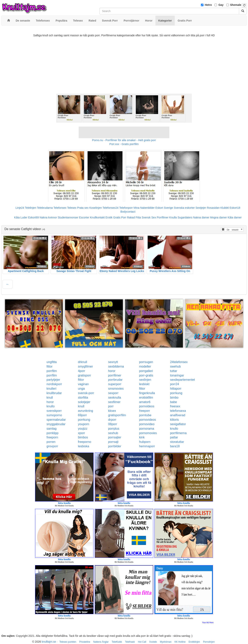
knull (50, 398)
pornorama (147, 429)
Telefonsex (60, 208)
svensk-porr (86, 393)
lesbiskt (144, 384)
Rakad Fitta (134, 217)
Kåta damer (235, 217)
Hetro (208, 5)
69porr (82, 415)
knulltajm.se (49, 642)
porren (51, 442)
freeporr (145, 411)
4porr (81, 371)
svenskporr (54, 411)
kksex (112, 411)
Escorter (84, 217)
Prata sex (83, 208)
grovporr (52, 446)
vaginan (83, 384)
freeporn (52, 437)
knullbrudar (54, 393)
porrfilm (52, 371)
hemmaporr (147, 446)
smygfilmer (85, 366)
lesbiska (84, 446)
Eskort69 (33, 217)
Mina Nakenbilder (144, 208)
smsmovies (116, 389)
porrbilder (115, 446)
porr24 (175, 384)
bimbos (83, 437)
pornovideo (147, 424)
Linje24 (20, 208)
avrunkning (85, 411)
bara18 (175, 446)
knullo (51, 406)
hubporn (145, 442)
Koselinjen (96, 208)
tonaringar (177, 375)
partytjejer (53, 380)
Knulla (173, 217)
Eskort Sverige (164, 208)
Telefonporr (126, 208)
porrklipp (52, 433)
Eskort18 (235, 208)
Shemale (236, 5)
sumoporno (54, 415)
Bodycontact (128, 212)
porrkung (176, 393)
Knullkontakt (97, 217)
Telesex (72, 208)
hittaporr (176, 389)
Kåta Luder (21, 217)
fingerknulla (147, 393)
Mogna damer (219, 217)
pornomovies (148, 433)
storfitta (83, 398)
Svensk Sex (149, 217)
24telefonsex (179, 362)
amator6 (145, 402)
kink (142, 437)
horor (112, 371)
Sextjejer (201, 208)
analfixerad (178, 415)
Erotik (109, 217)
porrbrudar (115, 380)
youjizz (83, 429)
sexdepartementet (183, 380)
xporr (81, 433)
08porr (113, 424)
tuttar (174, 371)
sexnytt (113, 362)
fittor (50, 366)
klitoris (174, 420)
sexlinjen (145, 380)
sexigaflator (178, 424)
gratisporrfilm (117, 415)
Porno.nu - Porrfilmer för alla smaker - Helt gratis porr (124, 140)
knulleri (51, 389)
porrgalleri (146, 371)
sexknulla (115, 398)
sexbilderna (116, 366)
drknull (82, 362)
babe (174, 402)
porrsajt (113, 442)
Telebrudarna (45, 208)
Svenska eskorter (184, 208)
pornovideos (148, 420)
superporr (115, 384)
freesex (175, 406)
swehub (175, 366)
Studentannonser (68, 217)
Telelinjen (31, 208)
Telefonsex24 (111, 208)
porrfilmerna (178, 433)
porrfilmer (115, 375)
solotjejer (84, 402)
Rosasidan (213, 208)
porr (111, 406)
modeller (145, 366)
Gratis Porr (120, 217)
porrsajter (115, 437)
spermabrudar (56, 420)
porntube (145, 415)
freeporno (85, 442)
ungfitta (52, 362)
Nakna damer (201, 217)
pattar (174, 437)
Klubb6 (225, 208)
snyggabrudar (56, 424)
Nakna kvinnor (48, 217)
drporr (112, 420)
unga (81, 389)
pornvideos (147, 406)
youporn (84, 424)
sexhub (113, 433)
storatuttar (177, 442)
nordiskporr (54, 384)
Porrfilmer (163, 217)
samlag (52, 429)
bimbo (174, 398)
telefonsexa (178, 411)
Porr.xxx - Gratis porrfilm (124, 144)
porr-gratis (146, 375)
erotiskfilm (146, 398)
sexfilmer (114, 402)
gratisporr (84, 375)
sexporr (113, 393)
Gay (221, 5)
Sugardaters (185, 217)
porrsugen (146, 362)
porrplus (114, 429)
